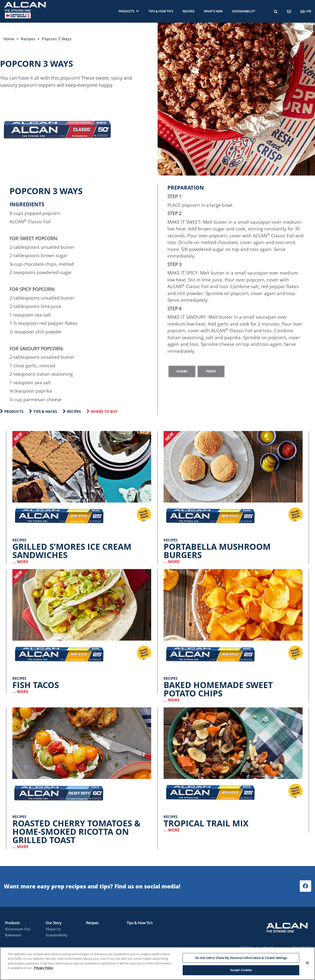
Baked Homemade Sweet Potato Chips (218, 689)
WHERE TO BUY (104, 411)
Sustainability (57, 935)
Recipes (74, 411)
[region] (157, 964)
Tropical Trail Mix (206, 823)
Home (9, 39)
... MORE (20, 562)
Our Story (54, 923)
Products (14, 411)
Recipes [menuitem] (188, 11)
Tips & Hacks (45, 411)
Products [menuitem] (129, 11)
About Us (53, 929)
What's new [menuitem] (213, 11)
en (303, 11)
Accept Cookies (241, 970)
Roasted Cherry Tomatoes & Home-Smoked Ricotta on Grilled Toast (76, 832)
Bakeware (13, 935)
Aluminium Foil (18, 929)
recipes (28, 39)
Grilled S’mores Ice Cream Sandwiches (72, 551)
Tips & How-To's (140, 923)
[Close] (307, 963)
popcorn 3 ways (57, 39)
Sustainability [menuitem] (243, 11)
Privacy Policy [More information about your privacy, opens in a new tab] (44, 968)
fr (309, 11)
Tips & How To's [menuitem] (161, 11)
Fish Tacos (36, 685)
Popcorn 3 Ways (36, 64)
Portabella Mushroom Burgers (217, 551)
